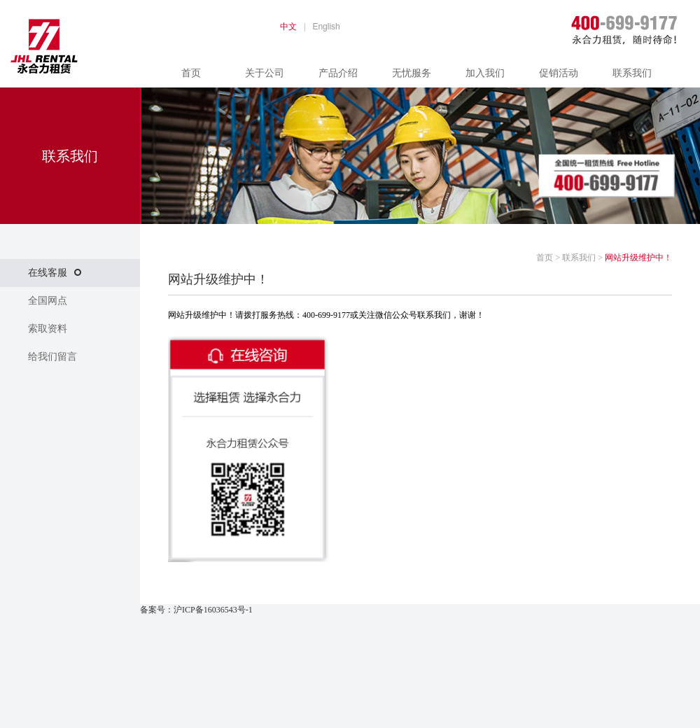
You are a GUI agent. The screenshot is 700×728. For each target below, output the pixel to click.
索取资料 (48, 329)
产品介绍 (338, 73)
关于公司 (265, 73)
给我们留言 (52, 357)
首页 (191, 73)
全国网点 (48, 301)
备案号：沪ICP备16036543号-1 (196, 610)
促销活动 (559, 73)
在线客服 (55, 273)
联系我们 (632, 73)
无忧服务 (412, 73)
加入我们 (485, 73)
